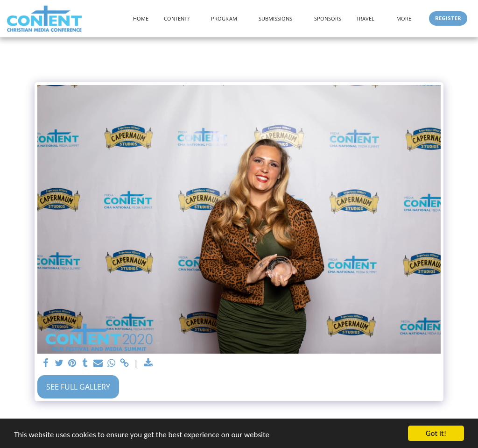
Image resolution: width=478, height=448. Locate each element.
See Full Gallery (78, 387)
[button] (180, 18)
